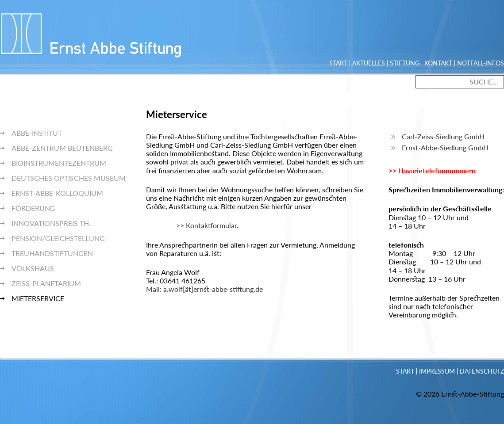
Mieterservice (38, 298)
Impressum (437, 371)
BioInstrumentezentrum (59, 163)
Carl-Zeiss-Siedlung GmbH (443, 136)
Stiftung (405, 63)
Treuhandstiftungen (52, 253)
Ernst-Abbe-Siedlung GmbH (445, 147)
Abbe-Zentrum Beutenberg (62, 148)
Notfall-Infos (481, 63)
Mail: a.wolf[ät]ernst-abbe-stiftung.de (204, 289)
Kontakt (438, 63)
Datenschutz (482, 371)
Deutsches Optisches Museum (69, 178)
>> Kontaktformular (191, 225)
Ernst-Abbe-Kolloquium (57, 193)
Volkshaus (33, 268)
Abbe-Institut (37, 133)
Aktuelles (369, 63)
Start (338, 63)
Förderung (33, 208)
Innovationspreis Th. (51, 223)
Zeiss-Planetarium (46, 283)
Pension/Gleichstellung (58, 238)
